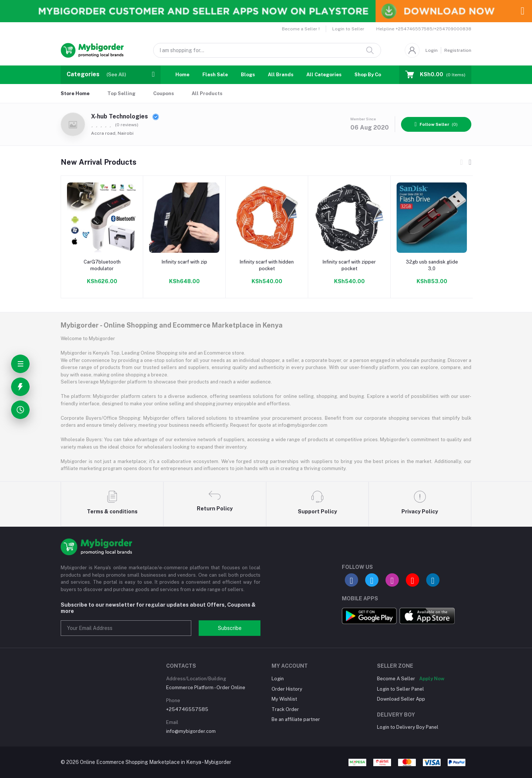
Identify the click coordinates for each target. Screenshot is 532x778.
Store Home (75, 93)
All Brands (281, 75)
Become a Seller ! (301, 29)
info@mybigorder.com (191, 731)
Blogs (248, 75)
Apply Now (432, 679)
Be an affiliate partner (296, 719)
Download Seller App (401, 699)
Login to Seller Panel (400, 689)
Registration (458, 50)
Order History (287, 689)
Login (432, 50)
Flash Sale (215, 75)
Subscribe (230, 628)
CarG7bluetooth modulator (102, 265)
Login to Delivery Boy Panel (408, 727)
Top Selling (121, 93)
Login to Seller (348, 29)
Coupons (164, 93)
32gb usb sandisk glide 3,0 (432, 265)
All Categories (324, 75)
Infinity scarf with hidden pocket (267, 265)
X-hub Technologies (125, 116)
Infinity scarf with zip (184, 262)
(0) (436, 124)
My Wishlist (284, 699)
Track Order (285, 709)
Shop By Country (374, 75)
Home (182, 75)
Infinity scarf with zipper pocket (349, 265)
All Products (207, 93)
